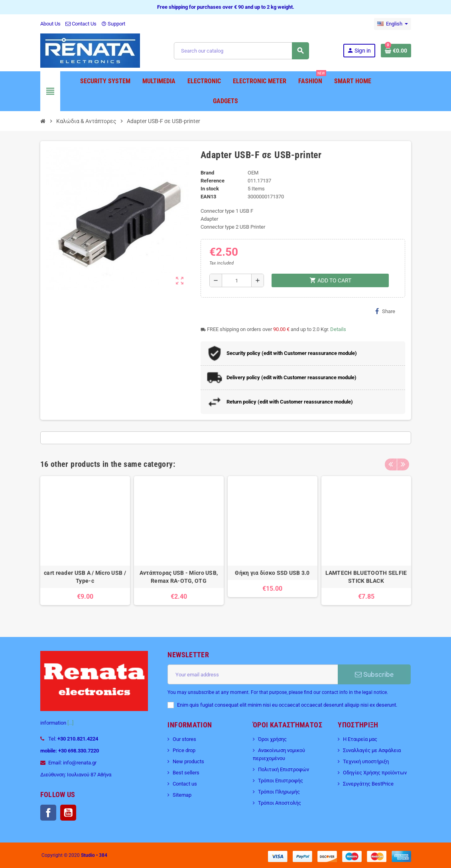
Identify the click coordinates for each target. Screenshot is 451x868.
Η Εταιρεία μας (360, 739)
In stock (210, 189)
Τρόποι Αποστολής (280, 803)
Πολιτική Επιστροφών (284, 769)
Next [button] (403, 462)
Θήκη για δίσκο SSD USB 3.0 (272, 573)
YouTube (68, 813)
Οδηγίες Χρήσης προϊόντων (375, 773)
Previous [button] (391, 462)
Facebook (48, 813)
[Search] (241, 51)
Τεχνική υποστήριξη (366, 761)
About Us (50, 24)
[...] (70, 723)
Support (113, 24)
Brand (207, 173)
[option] (85, 545)
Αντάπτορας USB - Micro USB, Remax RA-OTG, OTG (179, 577)
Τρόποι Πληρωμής (279, 792)
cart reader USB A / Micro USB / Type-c (85, 577)
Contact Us (81, 24)
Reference (213, 181)
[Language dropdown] (393, 24)
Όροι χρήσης (272, 739)
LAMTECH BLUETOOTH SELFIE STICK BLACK (366, 577)
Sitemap (182, 795)
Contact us (185, 784)
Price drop (184, 750)
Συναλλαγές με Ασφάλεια (372, 750)
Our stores (184, 739)
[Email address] (253, 674)
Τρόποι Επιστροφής (281, 781)
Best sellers (186, 773)
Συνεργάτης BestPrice (368, 784)
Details (338, 329)
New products (188, 761)
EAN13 (208, 197)
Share (385, 311)
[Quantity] (237, 280)
